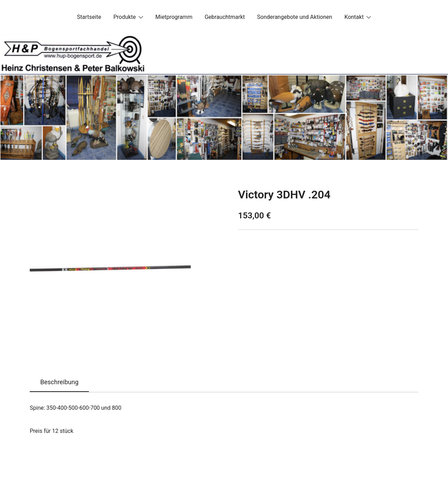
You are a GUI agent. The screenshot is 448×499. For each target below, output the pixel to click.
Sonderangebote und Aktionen (295, 17)
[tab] (59, 382)
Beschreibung (59, 382)
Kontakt (354, 17)
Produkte (125, 17)
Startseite (89, 17)
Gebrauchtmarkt (225, 17)
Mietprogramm (174, 17)
